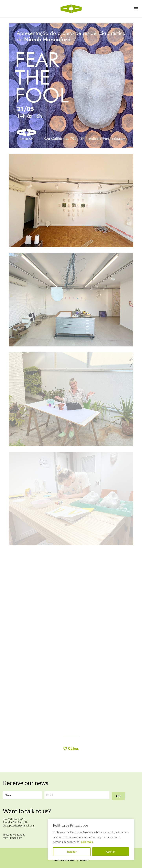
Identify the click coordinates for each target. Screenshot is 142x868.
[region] (91, 839)
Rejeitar (72, 852)
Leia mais (87, 842)
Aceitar (110, 852)
